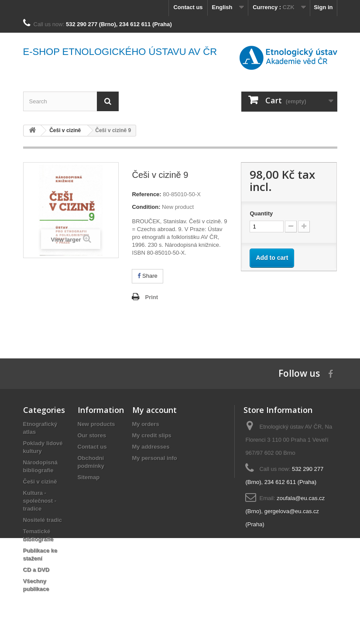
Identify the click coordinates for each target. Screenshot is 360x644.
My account (154, 410)
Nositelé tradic (43, 520)
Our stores (92, 435)
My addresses (151, 447)
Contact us (188, 7)
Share (147, 276)
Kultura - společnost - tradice (40, 501)
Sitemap (89, 477)
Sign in (323, 7)
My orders (146, 424)
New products (96, 424)
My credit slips (152, 435)
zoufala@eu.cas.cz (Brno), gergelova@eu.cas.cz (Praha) (285, 511)
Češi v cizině (40, 482)
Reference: (146, 194)
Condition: (146, 207)
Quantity (261, 213)
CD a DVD (36, 570)
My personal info (155, 458)
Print (151, 297)
